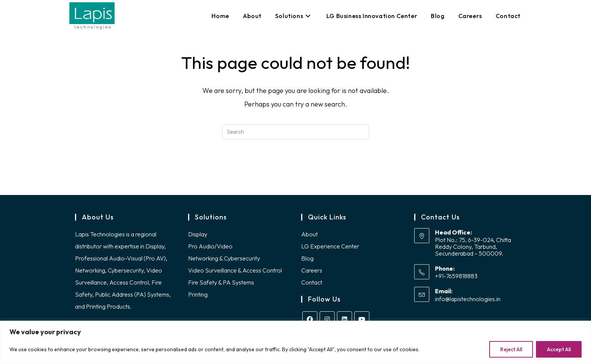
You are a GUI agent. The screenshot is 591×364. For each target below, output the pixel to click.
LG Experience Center (330, 248)
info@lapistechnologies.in (468, 301)
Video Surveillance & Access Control (235, 272)
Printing (198, 296)
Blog (307, 260)
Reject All (511, 349)
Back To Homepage (295, 170)
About (309, 236)
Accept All (559, 349)
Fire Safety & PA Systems (221, 284)
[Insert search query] (295, 132)
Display (198, 236)
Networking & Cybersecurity (224, 260)
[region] (295, 342)
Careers (312, 272)
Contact (312, 284)
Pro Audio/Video (210, 248)
